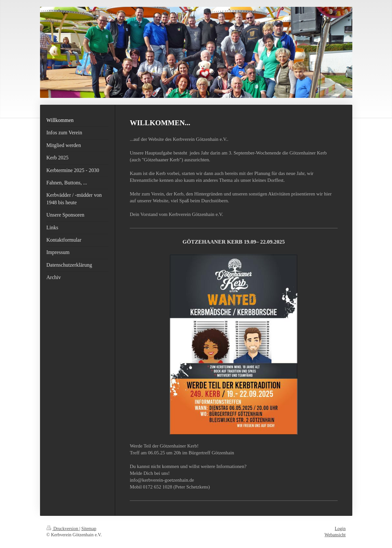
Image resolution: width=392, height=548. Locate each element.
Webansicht (335, 535)
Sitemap (89, 529)
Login (340, 529)
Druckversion (63, 529)
